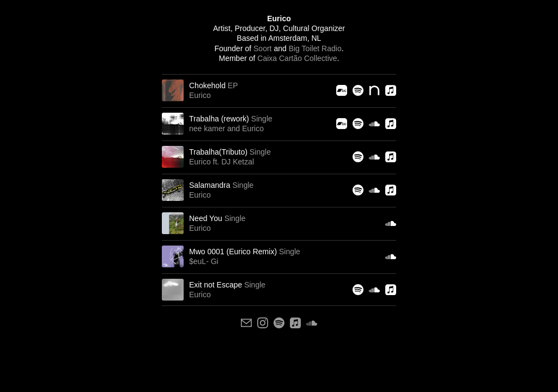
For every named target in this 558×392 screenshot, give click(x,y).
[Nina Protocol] (374, 90)
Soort (262, 48)
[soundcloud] (312, 323)
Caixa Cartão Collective (297, 58)
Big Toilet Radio (315, 48)
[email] (246, 323)
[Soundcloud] (374, 124)
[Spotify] (358, 90)
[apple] (295, 323)
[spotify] (279, 323)
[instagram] (263, 323)
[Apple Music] (391, 90)
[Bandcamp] (342, 90)
